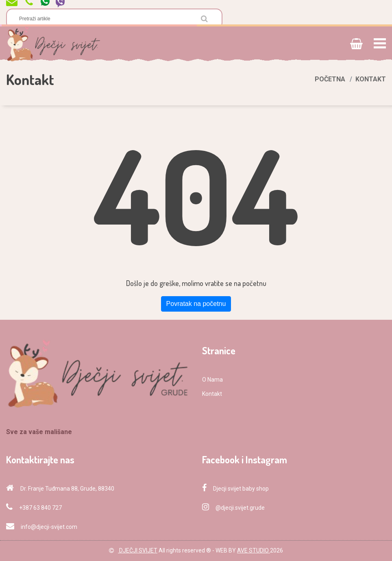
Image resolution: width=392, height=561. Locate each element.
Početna (330, 79)
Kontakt (212, 394)
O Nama (212, 380)
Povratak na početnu (196, 304)
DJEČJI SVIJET (138, 550)
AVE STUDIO (254, 550)
